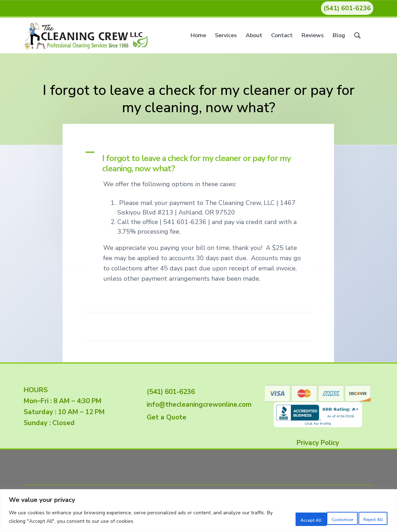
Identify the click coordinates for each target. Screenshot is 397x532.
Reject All (320, 518)
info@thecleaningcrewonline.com (197, 405)
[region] (198, 511)
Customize (274, 518)
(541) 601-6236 (347, 8)
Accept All (366, 518)
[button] (198, 161)
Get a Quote (165, 417)
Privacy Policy (318, 443)
